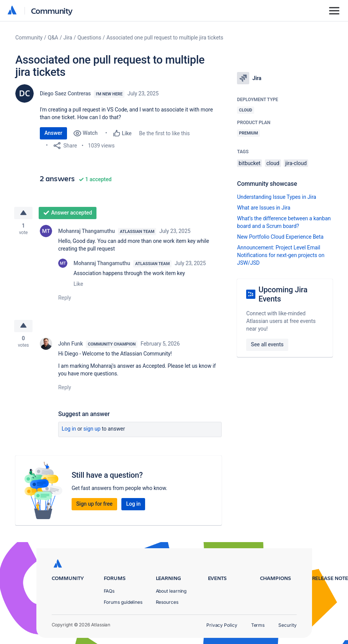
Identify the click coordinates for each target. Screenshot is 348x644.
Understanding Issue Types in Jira (277, 197)
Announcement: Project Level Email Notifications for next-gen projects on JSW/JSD (281, 255)
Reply (65, 298)
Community (52, 11)
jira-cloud (296, 163)
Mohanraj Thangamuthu (87, 231)
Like (78, 284)
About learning (171, 591)
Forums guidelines (123, 602)
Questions (89, 38)
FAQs (109, 591)
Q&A (53, 38)
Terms (258, 625)
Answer (53, 133)
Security (287, 625)
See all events (267, 344)
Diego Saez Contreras (65, 93)
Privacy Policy (222, 625)
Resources (167, 602)
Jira (68, 38)
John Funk (70, 345)
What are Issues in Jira (264, 208)
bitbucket (249, 163)
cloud (273, 163)
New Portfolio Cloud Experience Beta (280, 237)
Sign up (92, 430)
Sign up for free (94, 505)
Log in (69, 430)
